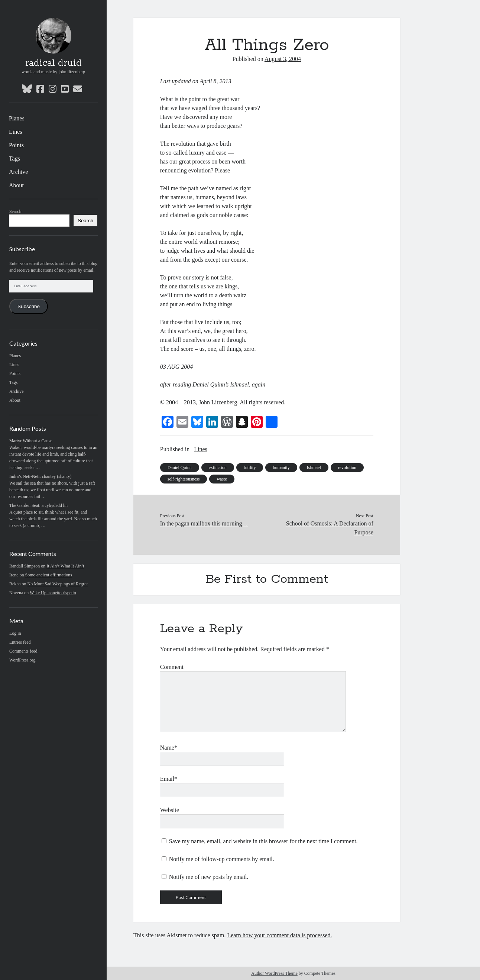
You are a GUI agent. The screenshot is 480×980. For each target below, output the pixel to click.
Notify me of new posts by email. (209, 877)
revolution (347, 468)
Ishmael (314, 468)
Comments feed (23, 651)
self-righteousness (184, 479)
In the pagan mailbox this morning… (204, 523)
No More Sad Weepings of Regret (58, 584)
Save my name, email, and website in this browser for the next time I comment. (263, 841)
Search (15, 211)
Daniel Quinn (180, 468)
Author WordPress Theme (274, 973)
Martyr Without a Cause (31, 441)
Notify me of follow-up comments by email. (222, 859)
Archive (19, 172)
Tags (14, 159)
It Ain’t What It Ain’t (65, 566)
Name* (169, 748)
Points (16, 145)
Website (170, 810)
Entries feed (20, 642)
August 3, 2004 (283, 59)
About (16, 185)
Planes (17, 118)
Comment (172, 667)
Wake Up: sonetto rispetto (53, 593)
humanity (281, 468)
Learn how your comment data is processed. (279, 935)
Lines (16, 132)
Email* (169, 779)
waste (222, 479)
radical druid (53, 63)
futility (250, 468)
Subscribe (29, 306)
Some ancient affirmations (49, 575)
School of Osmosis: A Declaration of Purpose (330, 528)
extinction (218, 468)
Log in (15, 633)
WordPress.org (22, 660)
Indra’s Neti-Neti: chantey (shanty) (40, 476)
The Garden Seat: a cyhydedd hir (39, 505)
